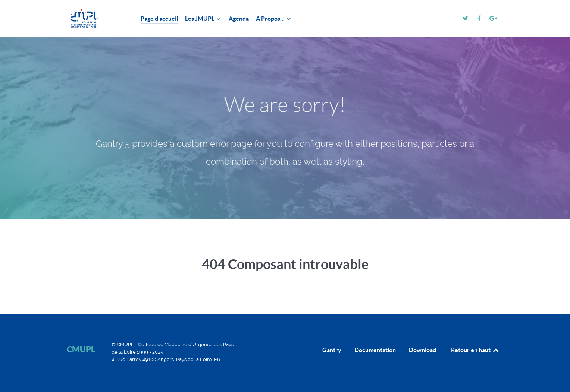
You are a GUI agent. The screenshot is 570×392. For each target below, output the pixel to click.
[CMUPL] (95, 19)
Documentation (375, 350)
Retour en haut (475, 350)
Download (422, 350)
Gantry (332, 350)
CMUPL (81, 349)
